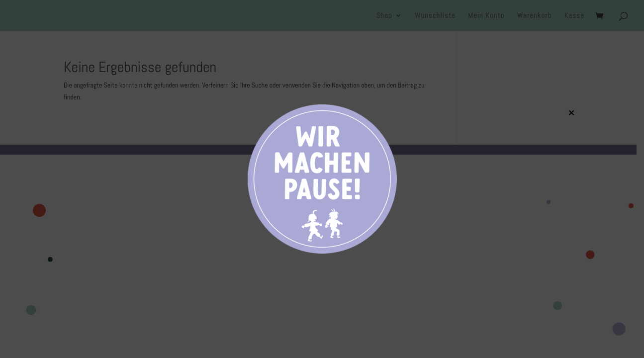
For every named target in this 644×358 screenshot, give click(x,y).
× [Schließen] (571, 112)
